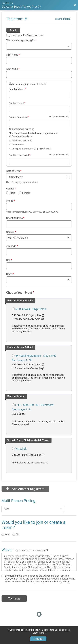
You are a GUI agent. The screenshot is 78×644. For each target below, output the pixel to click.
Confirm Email (17, 103)
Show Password (59, 117)
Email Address (18, 89)
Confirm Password (20, 155)
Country (11, 232)
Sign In (13, 30)
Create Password (19, 117)
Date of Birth (14, 171)
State (10, 274)
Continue (14, 598)
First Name (13, 55)
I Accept (38, 639)
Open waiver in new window (32, 550)
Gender (11, 189)
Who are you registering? (20, 40)
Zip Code (12, 246)
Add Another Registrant (25, 489)
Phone (11, 201)
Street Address (15, 218)
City (9, 260)
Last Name (13, 69)
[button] (43, 319)
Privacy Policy (62, 582)
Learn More (38, 633)
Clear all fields (63, 19)
